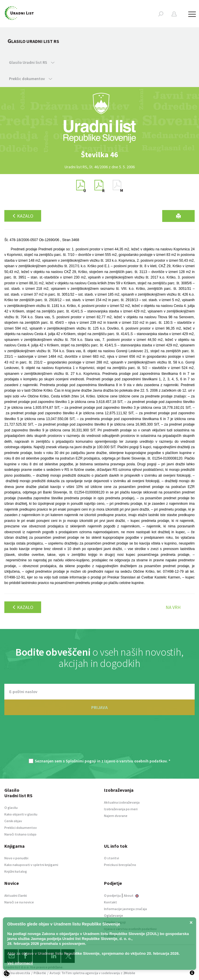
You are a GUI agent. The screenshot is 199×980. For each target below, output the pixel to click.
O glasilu (11, 808)
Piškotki (40, 973)
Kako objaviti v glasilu (21, 814)
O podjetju (112, 895)
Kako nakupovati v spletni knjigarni (31, 865)
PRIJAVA (99, 707)
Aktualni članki (16, 895)
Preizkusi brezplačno (120, 865)
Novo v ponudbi (16, 858)
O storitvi (112, 858)
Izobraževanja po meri (121, 809)
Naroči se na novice (19, 902)
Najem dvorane (116, 816)
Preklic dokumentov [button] (31, 79)
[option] (100, 155)
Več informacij (20, 963)
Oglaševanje (114, 915)
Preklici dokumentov (21, 828)
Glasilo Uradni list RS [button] (32, 62)
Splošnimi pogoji (81, 761)
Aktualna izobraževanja (122, 802)
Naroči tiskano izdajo (20, 834)
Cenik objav (13, 821)
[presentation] (100, 740)
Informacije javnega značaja (125, 909)
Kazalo (23, 216)
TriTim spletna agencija (80, 973)
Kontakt (111, 902)
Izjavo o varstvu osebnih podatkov (135, 761)
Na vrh (173, 607)
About (131, 895)
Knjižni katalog (16, 871)
